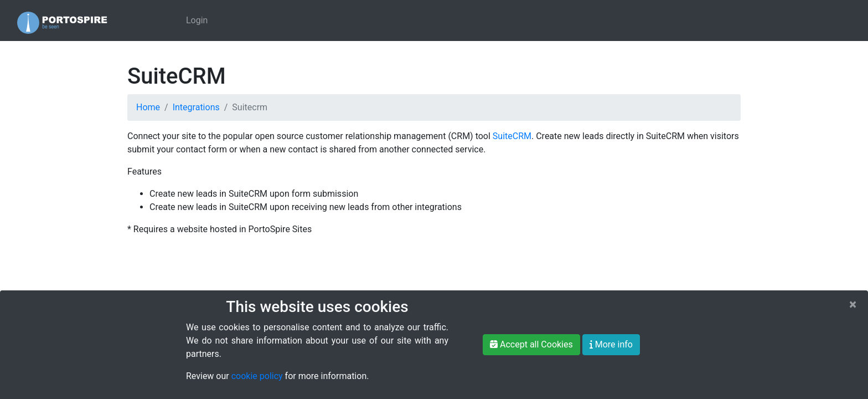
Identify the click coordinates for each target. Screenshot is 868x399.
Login (197, 20)
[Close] (853, 304)
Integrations (196, 107)
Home (148, 107)
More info (611, 344)
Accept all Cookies (531, 344)
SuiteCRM (512, 136)
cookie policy (257, 376)
